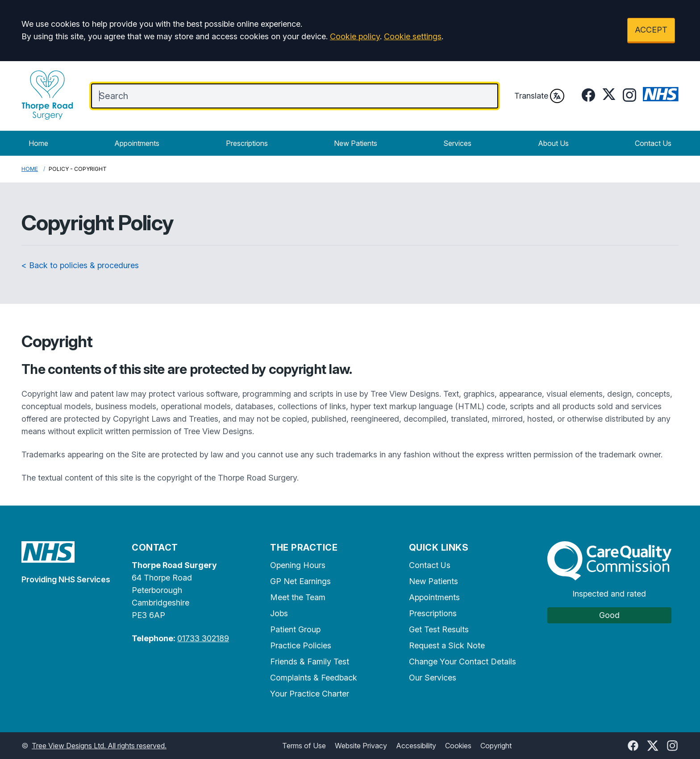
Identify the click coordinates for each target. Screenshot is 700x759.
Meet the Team (298, 597)
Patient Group (295, 629)
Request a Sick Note (447, 645)
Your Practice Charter (310, 694)
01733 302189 (203, 638)
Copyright (496, 746)
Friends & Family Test (310, 662)
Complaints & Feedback (314, 678)
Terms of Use (304, 746)
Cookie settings (413, 36)
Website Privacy (361, 746)
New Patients (356, 143)
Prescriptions (247, 143)
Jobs (279, 613)
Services (457, 143)
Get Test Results (439, 629)
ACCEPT (651, 30)
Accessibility (416, 746)
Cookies (458, 746)
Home (38, 143)
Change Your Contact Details (462, 662)
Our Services (433, 678)
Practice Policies (301, 645)
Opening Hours (298, 565)
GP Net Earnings (300, 581)
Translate (539, 96)
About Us (553, 143)
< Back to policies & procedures (80, 265)
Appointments (137, 143)
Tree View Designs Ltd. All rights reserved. (99, 746)
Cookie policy (355, 36)
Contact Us (653, 143)
